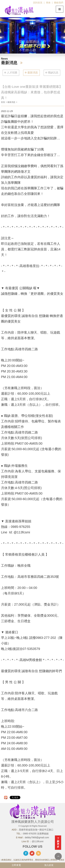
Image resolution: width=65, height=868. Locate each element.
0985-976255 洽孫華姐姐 (36, 834)
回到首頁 (38, 3)
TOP (58, 856)
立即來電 (16, 865)
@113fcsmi (38, 841)
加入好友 (49, 865)
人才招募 (12, 73)
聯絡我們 (59, 3)
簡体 (48, 3)
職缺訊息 (53, 73)
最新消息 (33, 73)
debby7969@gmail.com (37, 837)
